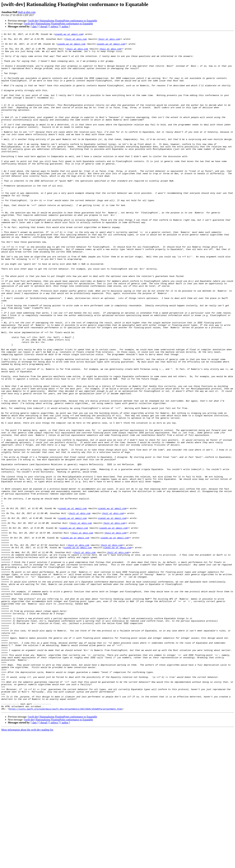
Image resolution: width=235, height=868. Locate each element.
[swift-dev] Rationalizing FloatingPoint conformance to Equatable (63, 21)
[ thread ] (44, 26)
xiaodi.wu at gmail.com (69, 35)
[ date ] (35, 26)
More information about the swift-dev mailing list (27, 865)
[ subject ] (54, 26)
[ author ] (65, 26)
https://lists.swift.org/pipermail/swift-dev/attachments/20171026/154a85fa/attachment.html (66, 844)
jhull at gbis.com (27, 12)
